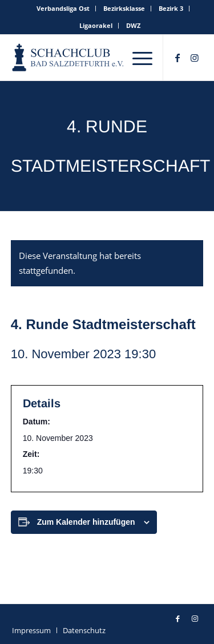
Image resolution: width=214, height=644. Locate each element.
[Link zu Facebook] (177, 58)
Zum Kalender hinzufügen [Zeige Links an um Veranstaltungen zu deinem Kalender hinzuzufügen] (86, 522)
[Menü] (142, 58)
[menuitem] (63, 9)
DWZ (133, 25)
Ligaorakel (96, 25)
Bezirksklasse (124, 8)
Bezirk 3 (171, 8)
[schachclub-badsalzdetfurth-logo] (69, 58)
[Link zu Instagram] (195, 58)
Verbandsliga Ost (63, 8)
